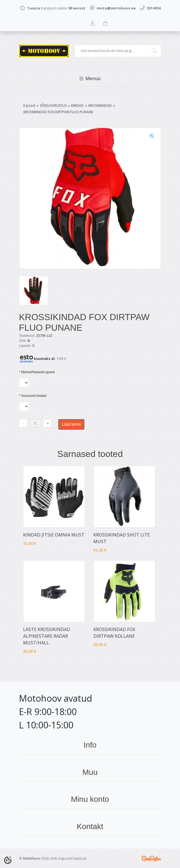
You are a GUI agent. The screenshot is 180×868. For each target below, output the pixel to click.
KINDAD (77, 106)
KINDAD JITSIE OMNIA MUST (54, 535)
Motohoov (32, 858)
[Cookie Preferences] (8, 860)
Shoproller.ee (151, 859)
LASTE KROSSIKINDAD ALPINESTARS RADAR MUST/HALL (47, 636)
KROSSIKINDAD (100, 106)
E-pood (29, 106)
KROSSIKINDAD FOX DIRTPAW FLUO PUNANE (58, 112)
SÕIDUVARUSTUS (53, 106)
